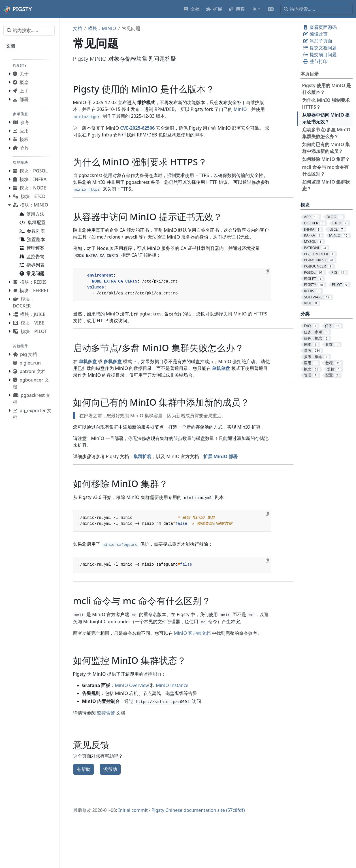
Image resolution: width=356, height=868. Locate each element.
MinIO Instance (172, 685)
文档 (78, 28)
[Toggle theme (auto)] (256, 9)
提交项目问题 (320, 54)
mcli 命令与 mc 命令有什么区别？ (325, 170)
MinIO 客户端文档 (192, 633)
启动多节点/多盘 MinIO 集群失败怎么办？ (326, 133)
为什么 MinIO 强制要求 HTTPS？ (326, 104)
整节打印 (315, 61)
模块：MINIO (102, 28)
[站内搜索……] (316, 9)
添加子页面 (317, 41)
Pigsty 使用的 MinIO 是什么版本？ (327, 89)
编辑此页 (315, 34)
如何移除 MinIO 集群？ (326, 159)
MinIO (240, 109)
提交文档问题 (320, 48)
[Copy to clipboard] (267, 271)
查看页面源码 (320, 27)
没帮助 (110, 769)
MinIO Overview (132, 685)
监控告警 (106, 713)
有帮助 (84, 769)
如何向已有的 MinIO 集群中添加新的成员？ (326, 148)
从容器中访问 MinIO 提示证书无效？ (326, 118)
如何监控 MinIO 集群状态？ (326, 185)
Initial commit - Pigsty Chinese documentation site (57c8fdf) (182, 810)
